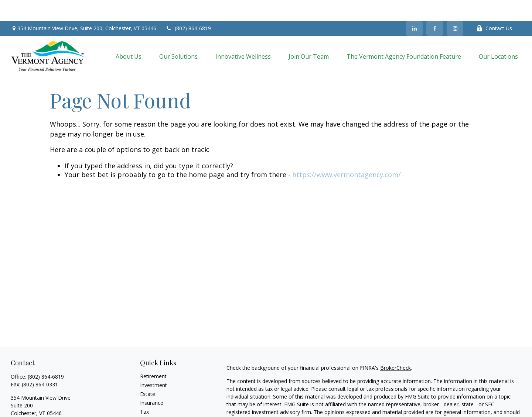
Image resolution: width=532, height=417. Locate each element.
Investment (154, 364)
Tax (144, 391)
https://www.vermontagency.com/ (347, 154)
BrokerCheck (395, 347)
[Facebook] (435, 7)
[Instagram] (455, 7)
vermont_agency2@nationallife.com (53, 405)
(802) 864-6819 (188, 8)
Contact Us (494, 8)
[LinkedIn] (414, 7)
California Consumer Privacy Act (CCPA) (470, 412)
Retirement (153, 355)
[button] (129, 35)
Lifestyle (150, 408)
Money (148, 399)
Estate (148, 373)
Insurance (152, 382)
